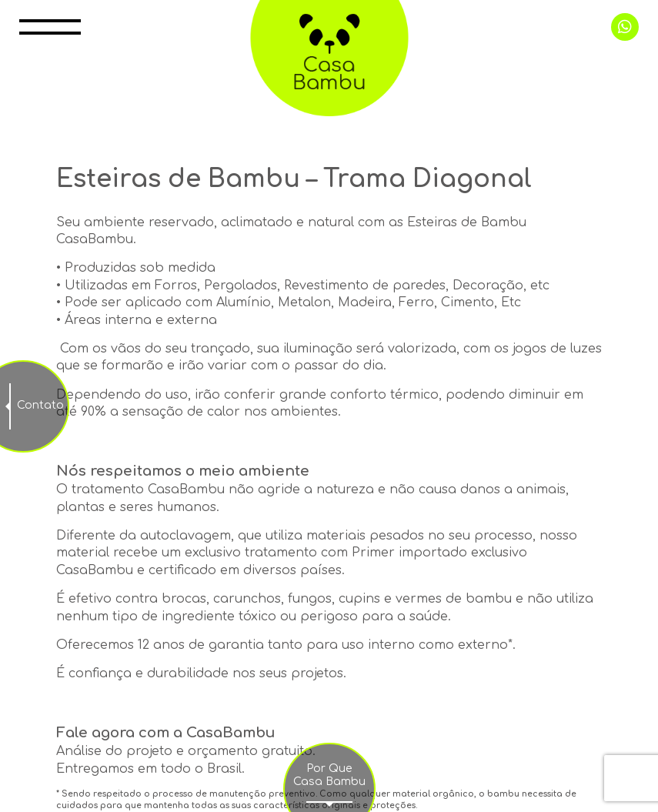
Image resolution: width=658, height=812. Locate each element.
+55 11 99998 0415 (625, 27)
